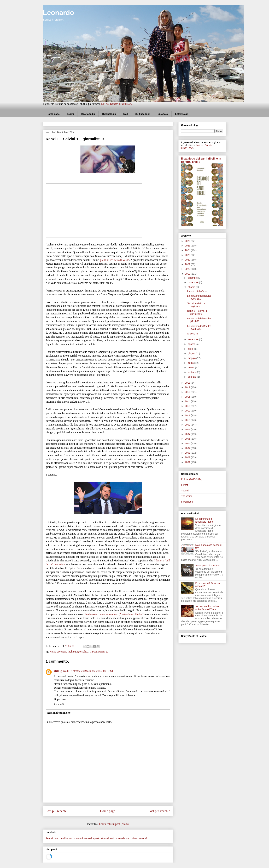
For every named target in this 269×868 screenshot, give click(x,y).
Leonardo (59, 13)
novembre (193, 282)
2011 (188, 415)
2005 (188, 443)
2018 (188, 383)
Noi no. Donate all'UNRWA (116, 104)
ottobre (192, 287)
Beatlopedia (88, 114)
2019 (188, 274)
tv (107, 652)
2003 (188, 453)
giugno (192, 353)
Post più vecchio (159, 811)
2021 (188, 264)
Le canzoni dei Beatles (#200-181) (199, 297)
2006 (188, 439)
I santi (70, 114)
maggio (192, 358)
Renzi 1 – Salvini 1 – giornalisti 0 (198, 312)
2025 (188, 246)
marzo (191, 368)
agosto (192, 344)
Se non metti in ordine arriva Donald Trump (207, 608)
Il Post (93, 652)
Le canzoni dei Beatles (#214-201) (199, 320)
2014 (188, 401)
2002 (188, 457)
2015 (188, 397)
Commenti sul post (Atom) (114, 824)
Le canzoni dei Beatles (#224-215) (199, 328)
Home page (53, 114)
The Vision (187, 496)
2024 (188, 250)
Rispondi (59, 704)
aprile (191, 363)
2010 (188, 420)
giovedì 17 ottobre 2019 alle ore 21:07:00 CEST (87, 671)
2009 (188, 425)
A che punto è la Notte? (208, 566)
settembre (193, 339)
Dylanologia (109, 114)
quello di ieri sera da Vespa (114, 260)
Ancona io (192, 334)
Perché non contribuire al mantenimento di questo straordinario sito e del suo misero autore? (96, 838)
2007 (188, 434)
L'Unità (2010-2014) (192, 479)
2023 (188, 255)
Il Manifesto (187, 502)
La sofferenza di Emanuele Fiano (204, 520)
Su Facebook (143, 114)
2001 (188, 462)
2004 (188, 448)
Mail (126, 114)
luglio (191, 349)
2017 (188, 387)
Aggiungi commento (59, 713)
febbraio (192, 372)
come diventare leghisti (63, 652)
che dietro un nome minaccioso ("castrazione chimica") (114, 614)
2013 (188, 406)
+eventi (185, 491)
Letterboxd (181, 114)
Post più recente (56, 811)
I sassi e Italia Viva (197, 291)
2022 (188, 260)
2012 (188, 411)
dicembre (193, 278)
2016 (188, 392)
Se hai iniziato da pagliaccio (196, 305)
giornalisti (83, 652)
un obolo (163, 114)
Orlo (57, 671)
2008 (188, 429)
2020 (188, 269)
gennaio (192, 377)
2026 (188, 241)
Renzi (101, 652)
